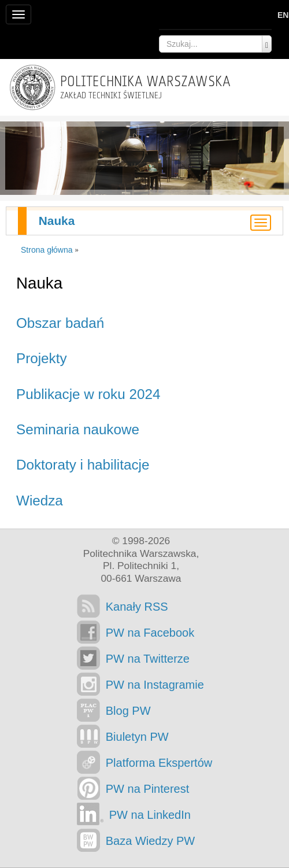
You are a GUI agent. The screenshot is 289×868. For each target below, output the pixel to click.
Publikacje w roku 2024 (88, 394)
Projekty (42, 358)
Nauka (57, 221)
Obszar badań (60, 323)
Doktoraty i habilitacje (83, 465)
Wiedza (40, 501)
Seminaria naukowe (78, 429)
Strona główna (47, 250)
